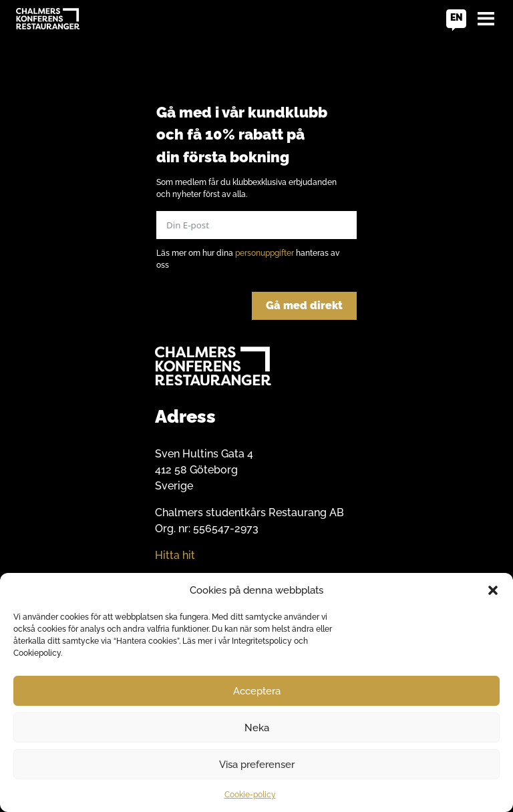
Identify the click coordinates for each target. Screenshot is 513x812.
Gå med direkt (304, 306)
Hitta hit (175, 555)
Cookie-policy (250, 795)
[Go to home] (48, 19)
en (457, 17)
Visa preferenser (257, 765)
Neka (257, 728)
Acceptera (257, 691)
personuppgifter (265, 253)
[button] (493, 590)
